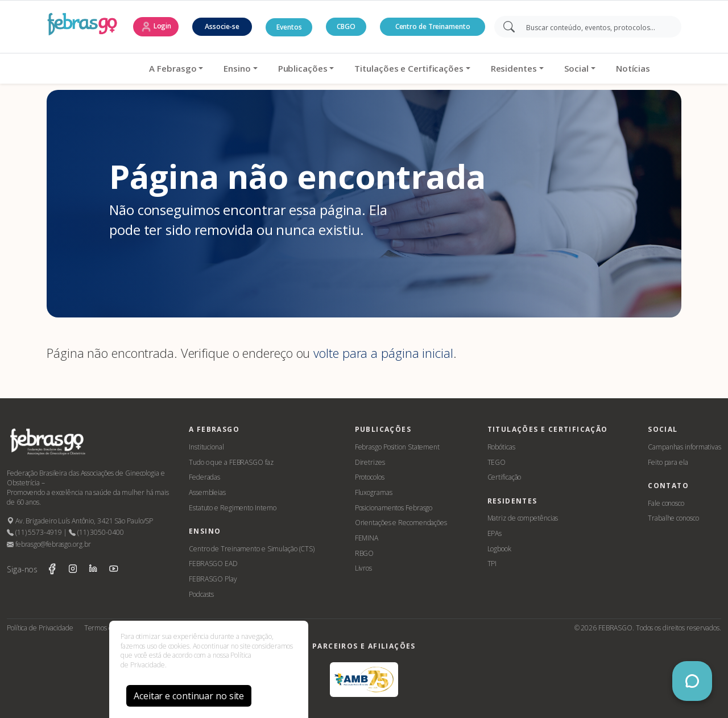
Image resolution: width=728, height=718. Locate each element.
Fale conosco (666, 503)
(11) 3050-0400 (96, 532)
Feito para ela (668, 462)
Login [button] (156, 27)
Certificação (504, 477)
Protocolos (370, 477)
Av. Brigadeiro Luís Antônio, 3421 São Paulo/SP (80, 521)
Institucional (206, 447)
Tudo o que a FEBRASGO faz (231, 462)
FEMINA (367, 538)
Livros (363, 568)
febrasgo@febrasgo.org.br (49, 544)
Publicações (267, 68)
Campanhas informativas (684, 447)
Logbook (499, 549)
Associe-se (222, 26)
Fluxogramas (374, 492)
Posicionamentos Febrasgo (394, 508)
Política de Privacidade (40, 628)
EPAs (495, 533)
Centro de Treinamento (433, 26)
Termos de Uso (107, 628)
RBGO (365, 553)
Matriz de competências (523, 518)
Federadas (204, 477)
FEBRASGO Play (213, 579)
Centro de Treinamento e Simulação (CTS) (252, 549)
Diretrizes (370, 462)
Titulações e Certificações (373, 68)
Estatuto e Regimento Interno (233, 508)
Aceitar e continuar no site (189, 696)
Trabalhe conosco (673, 518)
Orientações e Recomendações (401, 523)
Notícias (597, 68)
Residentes (478, 68)
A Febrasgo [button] (137, 68)
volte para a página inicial (383, 353)
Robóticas (501, 447)
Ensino (202, 68)
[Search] (596, 27)
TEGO (497, 462)
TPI (492, 564)
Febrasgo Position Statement (397, 447)
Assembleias (207, 492)
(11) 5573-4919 (34, 532)
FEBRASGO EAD (213, 564)
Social (541, 68)
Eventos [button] (289, 27)
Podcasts (201, 594)
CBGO (346, 26)
